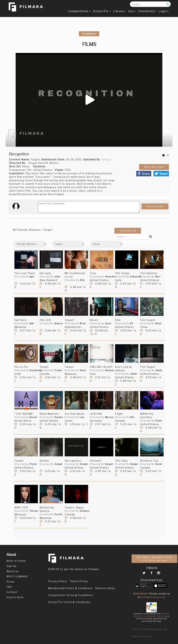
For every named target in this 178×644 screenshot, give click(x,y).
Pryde (33, 464)
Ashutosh (136, 277)
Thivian (34, 511)
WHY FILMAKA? (17, 576)
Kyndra (59, 417)
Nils (132, 417)
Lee (82, 417)
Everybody (36, 370)
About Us (13, 571)
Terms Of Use (79, 581)
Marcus (109, 417)
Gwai (83, 370)
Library (119, 13)
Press (11, 582)
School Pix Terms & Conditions (69, 602)
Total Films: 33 (128, 231)
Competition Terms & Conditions (71, 595)
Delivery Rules (105, 588)
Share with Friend (154, 167)
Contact (12, 592)
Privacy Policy (58, 581)
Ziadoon (85, 511)
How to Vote (15, 597)
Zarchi (58, 514)
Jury (132, 13)
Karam (33, 417)
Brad (83, 323)
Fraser (58, 370)
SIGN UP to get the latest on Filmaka (74, 569)
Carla (108, 323)
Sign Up (11, 566)
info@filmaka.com (153, 597)
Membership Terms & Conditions (70, 588)
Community (147, 13)
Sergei (107, 159)
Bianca (59, 323)
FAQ (9, 587)
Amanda (110, 277)
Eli (132, 323)
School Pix (102, 13)
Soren (159, 464)
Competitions (79, 13)
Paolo (159, 421)
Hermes (110, 370)
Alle (82, 280)
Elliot (158, 323)
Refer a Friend (16, 561)
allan (58, 277)
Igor (32, 277)
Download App (152, 580)
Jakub (134, 374)
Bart (158, 277)
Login (164, 13)
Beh (32, 323)
